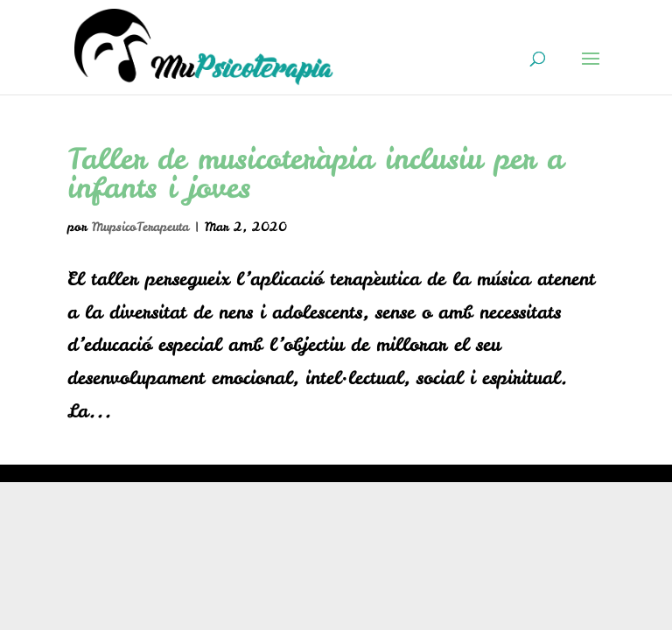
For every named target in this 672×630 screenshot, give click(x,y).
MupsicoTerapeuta (140, 227)
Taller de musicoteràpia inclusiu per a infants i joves (315, 173)
